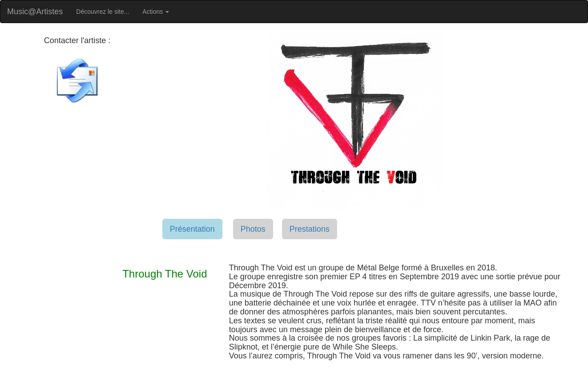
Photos (253, 229)
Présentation (192, 229)
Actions (156, 12)
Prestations (310, 229)
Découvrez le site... (103, 12)
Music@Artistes (35, 12)
